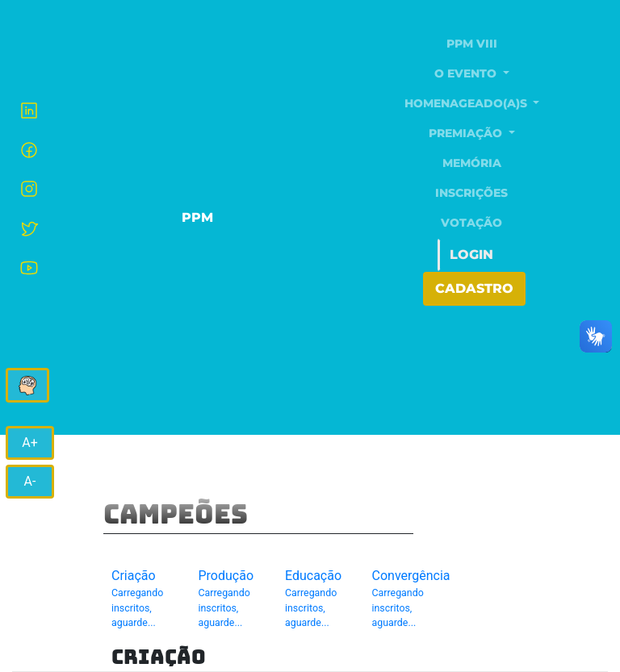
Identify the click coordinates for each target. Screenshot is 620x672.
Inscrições (471, 193)
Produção (230, 599)
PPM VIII (472, 44)
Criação (143, 599)
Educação (316, 599)
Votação (471, 223)
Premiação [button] (467, 133)
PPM (197, 217)
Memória (472, 163)
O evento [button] (467, 73)
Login (471, 255)
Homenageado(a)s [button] (467, 103)
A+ (30, 442)
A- (30, 481)
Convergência (411, 599)
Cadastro (474, 288)
